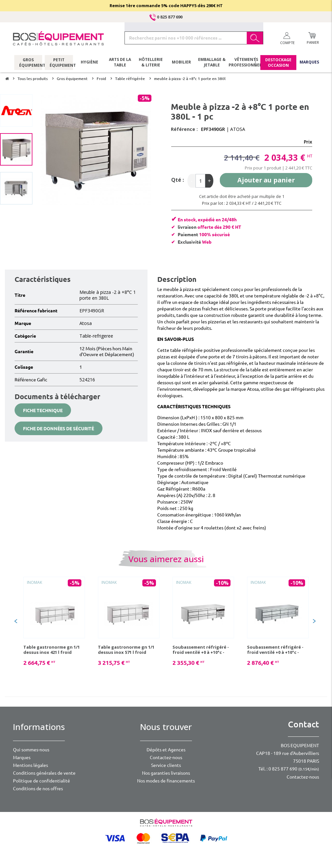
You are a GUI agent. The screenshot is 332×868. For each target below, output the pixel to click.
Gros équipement (28, 63)
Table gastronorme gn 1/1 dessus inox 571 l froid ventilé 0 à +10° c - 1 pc (126, 650)
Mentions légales (30, 765)
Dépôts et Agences (166, 750)
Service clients (166, 765)
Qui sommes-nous (31, 750)
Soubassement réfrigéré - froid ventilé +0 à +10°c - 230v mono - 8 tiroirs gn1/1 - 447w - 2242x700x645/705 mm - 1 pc (278, 650)
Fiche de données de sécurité (59, 429)
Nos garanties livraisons (166, 773)
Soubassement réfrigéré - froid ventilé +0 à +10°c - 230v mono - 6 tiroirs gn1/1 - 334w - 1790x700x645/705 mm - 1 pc (203, 650)
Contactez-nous (166, 758)
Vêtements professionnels (246, 63)
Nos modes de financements (166, 781)
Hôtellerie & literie (151, 63)
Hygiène (89, 63)
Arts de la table (120, 63)
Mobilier (181, 63)
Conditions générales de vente (44, 773)
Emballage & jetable (212, 63)
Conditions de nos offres (38, 789)
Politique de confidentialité (41, 781)
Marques (309, 63)
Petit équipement (59, 63)
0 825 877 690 (166, 17)
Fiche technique (43, 411)
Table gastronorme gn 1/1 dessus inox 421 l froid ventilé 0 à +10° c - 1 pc (52, 650)
